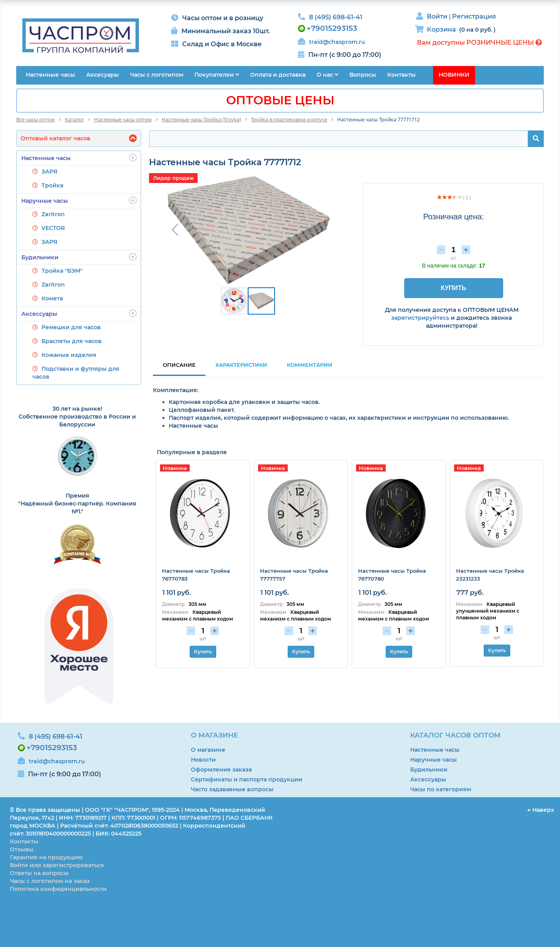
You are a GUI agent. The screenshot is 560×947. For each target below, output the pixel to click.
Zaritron (53, 214)
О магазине (208, 750)
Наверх (541, 810)
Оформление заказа (221, 770)
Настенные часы (79, 158)
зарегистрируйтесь (420, 318)
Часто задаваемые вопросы (232, 789)
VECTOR (53, 228)
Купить (203, 652)
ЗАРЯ (49, 172)
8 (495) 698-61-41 (336, 17)
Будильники (79, 257)
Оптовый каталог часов (56, 138)
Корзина (441, 29)
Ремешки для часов (71, 327)
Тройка (52, 185)
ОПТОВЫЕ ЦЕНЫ (280, 100)
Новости (203, 760)
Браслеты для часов (72, 341)
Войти (438, 16)
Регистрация (474, 16)
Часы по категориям (441, 789)
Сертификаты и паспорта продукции (247, 779)
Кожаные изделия (69, 355)
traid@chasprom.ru (337, 42)
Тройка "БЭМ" (62, 271)
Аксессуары (79, 313)
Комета (52, 298)
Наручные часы (79, 200)
